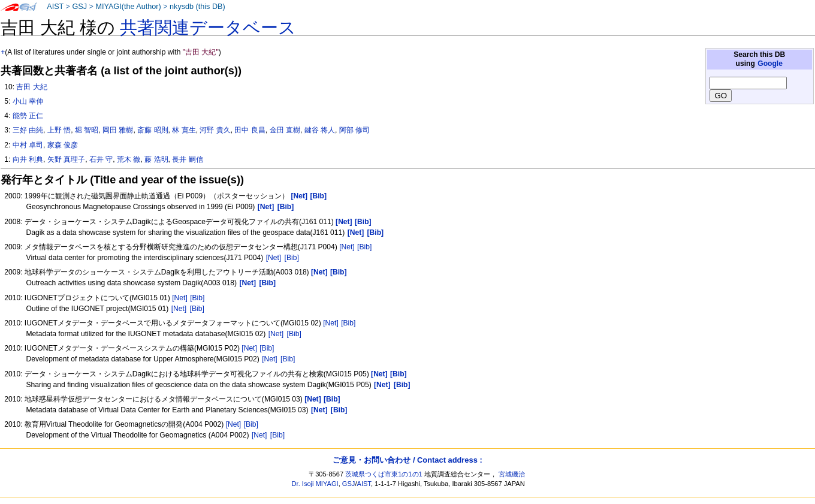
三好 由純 (28, 130)
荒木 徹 (129, 159)
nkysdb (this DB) (197, 7)
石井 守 (101, 159)
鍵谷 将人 (320, 130)
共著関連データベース (208, 28)
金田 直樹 (285, 130)
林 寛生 (184, 130)
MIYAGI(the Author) (128, 7)
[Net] (347, 247)
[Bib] (364, 247)
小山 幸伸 (28, 101)
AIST (55, 7)
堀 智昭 (87, 130)
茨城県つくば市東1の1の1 (384, 474)
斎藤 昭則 (153, 130)
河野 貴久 (215, 130)
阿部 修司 (354, 130)
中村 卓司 (28, 145)
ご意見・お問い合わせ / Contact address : (407, 460)
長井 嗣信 (187, 159)
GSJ (79, 7)
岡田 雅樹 (118, 130)
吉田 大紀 (31, 87)
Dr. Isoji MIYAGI (315, 484)
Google (770, 64)
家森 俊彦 (63, 145)
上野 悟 (59, 130)
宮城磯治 (512, 474)
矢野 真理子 (66, 159)
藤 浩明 (156, 159)
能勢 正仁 (28, 116)
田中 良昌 (250, 130)
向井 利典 (28, 159)
